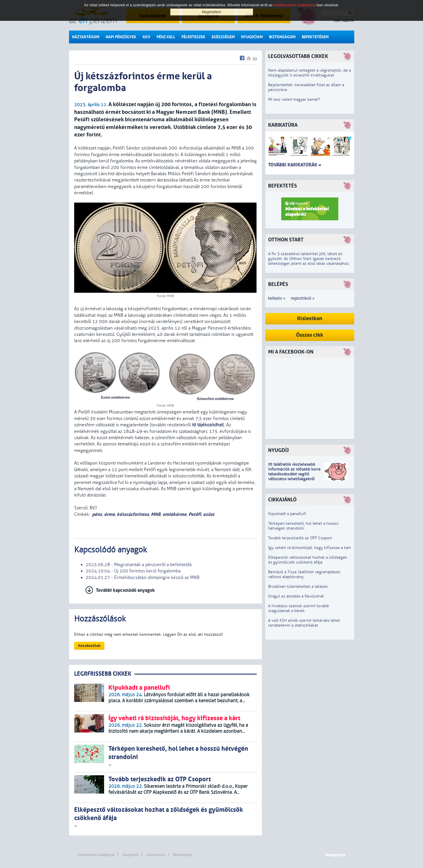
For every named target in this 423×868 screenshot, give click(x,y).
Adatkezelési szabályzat (96, 855)
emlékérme (175, 514)
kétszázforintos (133, 514)
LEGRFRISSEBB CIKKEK (103, 674)
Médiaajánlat (183, 855)
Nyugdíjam (252, 37)
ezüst (209, 514)
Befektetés (283, 186)
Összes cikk (310, 335)
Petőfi (195, 514)
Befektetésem (315, 37)
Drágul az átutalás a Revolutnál (296, 596)
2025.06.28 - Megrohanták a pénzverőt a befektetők (139, 565)
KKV (146, 37)
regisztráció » (303, 298)
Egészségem (223, 37)
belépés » (277, 298)
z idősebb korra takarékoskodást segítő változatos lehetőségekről (294, 474)
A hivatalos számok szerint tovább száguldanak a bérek (298, 608)
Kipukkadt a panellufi (287, 514)
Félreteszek (193, 37)
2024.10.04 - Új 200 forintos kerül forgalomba (133, 571)
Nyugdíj (278, 450)
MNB (156, 514)
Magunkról (130, 855)
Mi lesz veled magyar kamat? (294, 99)
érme (110, 514)
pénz (97, 514)
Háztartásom (86, 37)
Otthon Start (286, 240)
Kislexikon (310, 319)
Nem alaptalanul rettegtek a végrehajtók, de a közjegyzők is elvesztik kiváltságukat (309, 73)
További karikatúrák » (295, 165)
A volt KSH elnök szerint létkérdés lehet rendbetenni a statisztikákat (304, 623)
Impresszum (156, 855)
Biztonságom (282, 37)
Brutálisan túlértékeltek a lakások (298, 587)
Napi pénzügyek (121, 37)
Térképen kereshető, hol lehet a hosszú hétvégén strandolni (303, 526)
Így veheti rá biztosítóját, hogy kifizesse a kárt (309, 548)
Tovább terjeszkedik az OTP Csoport (300, 538)
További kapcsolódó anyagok (125, 590)
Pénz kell (166, 37)
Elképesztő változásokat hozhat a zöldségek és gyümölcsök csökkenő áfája (308, 560)
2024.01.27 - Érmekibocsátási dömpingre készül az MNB (142, 578)
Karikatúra (283, 125)
